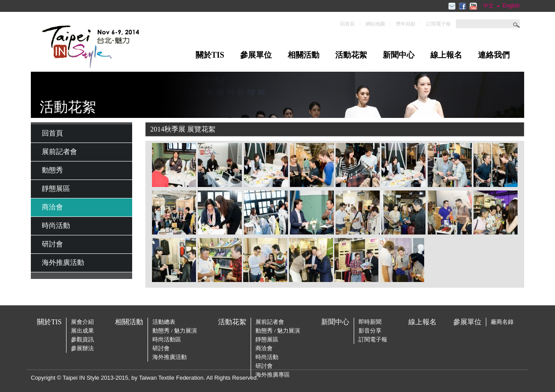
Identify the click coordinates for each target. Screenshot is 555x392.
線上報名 (446, 55)
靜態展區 (56, 189)
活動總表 (164, 322)
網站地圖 (375, 24)
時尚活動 (56, 225)
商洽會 (52, 207)
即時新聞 (370, 322)
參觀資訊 (82, 339)
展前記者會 (59, 152)
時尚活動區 (167, 339)
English (511, 6)
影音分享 (370, 331)
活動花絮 (351, 55)
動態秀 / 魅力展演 (175, 331)
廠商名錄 (502, 322)
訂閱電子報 (438, 24)
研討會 (52, 244)
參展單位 (256, 55)
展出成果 (82, 331)
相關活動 (303, 55)
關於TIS (210, 55)
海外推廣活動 (63, 262)
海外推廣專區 (273, 375)
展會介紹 (82, 322)
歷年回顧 (406, 24)
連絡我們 (494, 55)
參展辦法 (82, 348)
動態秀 (52, 170)
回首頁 (347, 24)
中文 (488, 6)
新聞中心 (399, 55)
